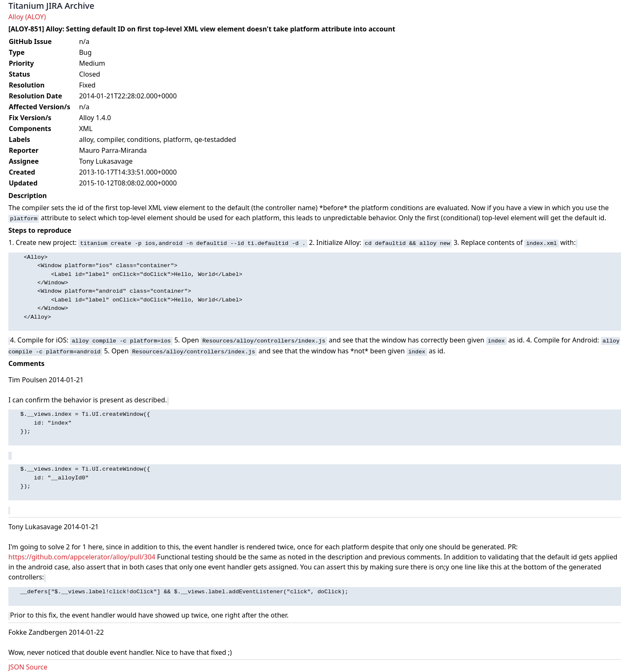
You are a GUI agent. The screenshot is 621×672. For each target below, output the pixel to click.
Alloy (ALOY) (27, 17)
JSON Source (28, 667)
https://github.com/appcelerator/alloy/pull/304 (82, 557)
